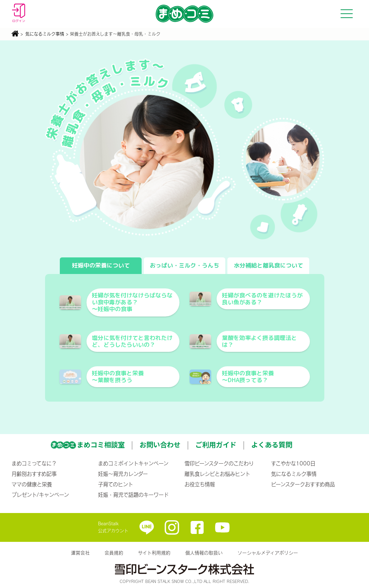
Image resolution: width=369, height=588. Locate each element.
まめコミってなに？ (34, 463)
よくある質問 (272, 445)
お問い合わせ (160, 445)
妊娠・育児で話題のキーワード (133, 495)
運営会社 (80, 553)
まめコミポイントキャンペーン (133, 463)
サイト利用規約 (154, 553)
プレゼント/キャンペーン (40, 495)
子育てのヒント (115, 484)
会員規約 (114, 553)
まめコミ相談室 (101, 445)
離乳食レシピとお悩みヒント (217, 474)
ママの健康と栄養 (32, 484)
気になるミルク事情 (45, 34)
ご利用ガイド (216, 445)
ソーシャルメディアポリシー (268, 553)
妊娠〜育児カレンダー (123, 474)
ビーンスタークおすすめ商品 (303, 484)
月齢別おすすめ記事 (34, 474)
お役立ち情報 (200, 484)
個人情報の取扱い (204, 553)
